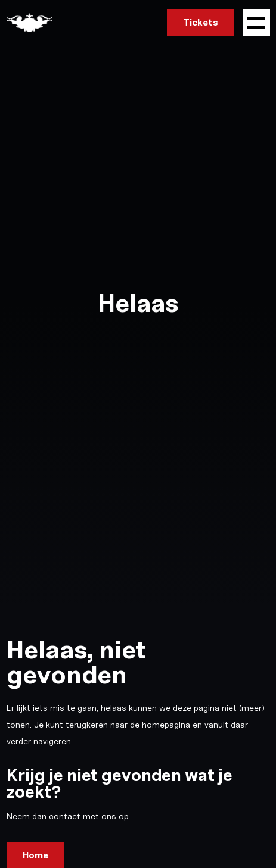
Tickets (201, 22)
